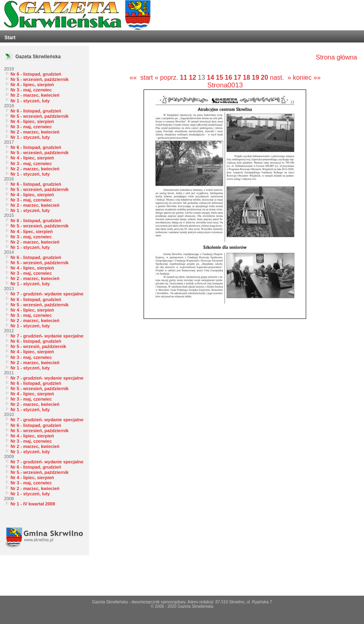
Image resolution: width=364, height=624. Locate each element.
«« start (141, 77)
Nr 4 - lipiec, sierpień (32, 85)
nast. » (280, 77)
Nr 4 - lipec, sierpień (32, 231)
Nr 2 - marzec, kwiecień (35, 95)
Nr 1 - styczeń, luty (30, 101)
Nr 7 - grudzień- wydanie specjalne (47, 294)
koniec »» (307, 77)
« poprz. (167, 77)
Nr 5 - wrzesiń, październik (38, 346)
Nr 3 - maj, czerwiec (31, 90)
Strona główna (336, 57)
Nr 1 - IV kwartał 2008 (33, 504)
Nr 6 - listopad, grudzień (36, 74)
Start (10, 38)
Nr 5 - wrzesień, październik (40, 79)
